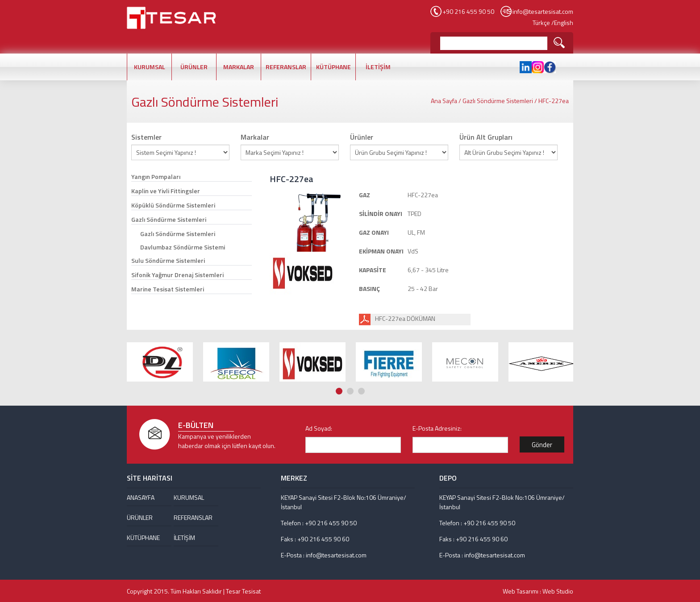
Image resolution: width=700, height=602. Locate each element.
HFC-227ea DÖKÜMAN (405, 318)
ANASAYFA (141, 497)
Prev (560, 322)
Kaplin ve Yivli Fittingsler (166, 191)
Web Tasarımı (521, 591)
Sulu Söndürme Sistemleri (168, 260)
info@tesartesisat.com (543, 11)
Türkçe (541, 23)
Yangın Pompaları (156, 176)
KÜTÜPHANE (333, 67)
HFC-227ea (554, 101)
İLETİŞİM (378, 67)
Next (569, 322)
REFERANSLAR (286, 67)
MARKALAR (239, 67)
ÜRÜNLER (194, 67)
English (564, 23)
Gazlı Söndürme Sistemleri (498, 101)
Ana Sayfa (444, 101)
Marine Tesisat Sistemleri (168, 289)
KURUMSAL (150, 67)
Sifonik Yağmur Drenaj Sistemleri (177, 275)
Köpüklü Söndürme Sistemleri (173, 205)
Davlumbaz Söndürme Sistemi (183, 247)
